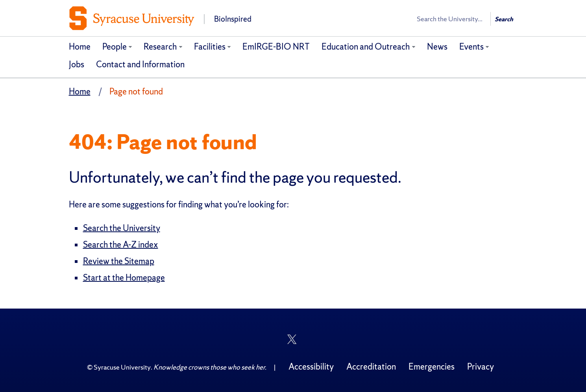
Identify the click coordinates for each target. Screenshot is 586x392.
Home (80, 47)
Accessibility (311, 367)
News (437, 47)
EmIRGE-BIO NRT (276, 47)
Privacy (481, 367)
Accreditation (371, 367)
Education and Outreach (366, 47)
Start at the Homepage (124, 278)
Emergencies (432, 367)
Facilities (210, 47)
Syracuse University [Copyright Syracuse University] (122, 367)
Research (160, 47)
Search (504, 19)
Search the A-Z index (121, 245)
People (115, 47)
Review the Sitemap (119, 261)
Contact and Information (140, 64)
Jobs (77, 64)
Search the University (122, 228)
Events (471, 47)
